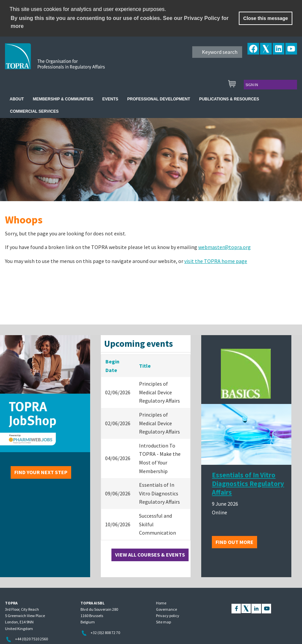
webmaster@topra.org (225, 247)
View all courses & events (150, 555)
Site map (163, 622)
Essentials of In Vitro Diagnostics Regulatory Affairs (248, 484)
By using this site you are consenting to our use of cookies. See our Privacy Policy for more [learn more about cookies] (120, 22)
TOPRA (69, 62)
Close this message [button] (265, 18)
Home (161, 603)
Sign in (252, 85)
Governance (166, 609)
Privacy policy (168, 616)
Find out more (234, 542)
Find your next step (41, 472)
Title (145, 366)
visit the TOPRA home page (216, 261)
